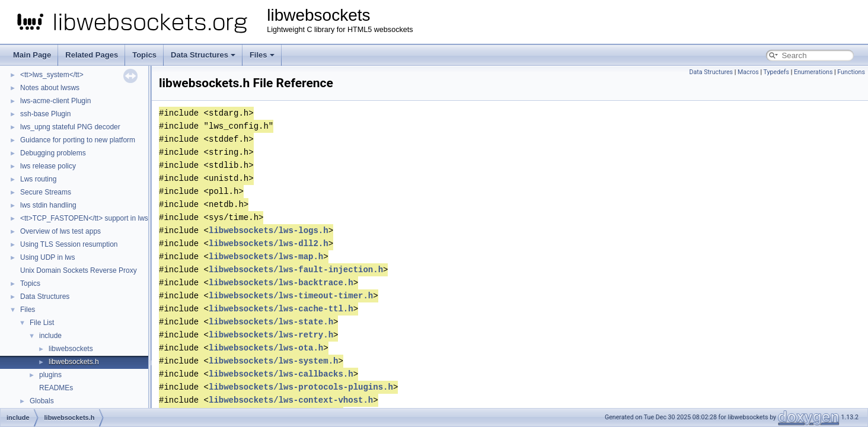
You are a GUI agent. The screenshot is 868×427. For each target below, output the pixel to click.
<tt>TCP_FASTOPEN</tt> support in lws (84, 218)
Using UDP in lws (47, 257)
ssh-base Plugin (45, 114)
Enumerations (813, 72)
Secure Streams (46, 192)
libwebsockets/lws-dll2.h (269, 243)
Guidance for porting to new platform (78, 140)
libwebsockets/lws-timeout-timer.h (291, 296)
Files (262, 55)
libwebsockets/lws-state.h (271, 322)
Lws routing (38, 179)
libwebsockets (71, 349)
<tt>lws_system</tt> (52, 75)
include (50, 336)
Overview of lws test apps (60, 231)
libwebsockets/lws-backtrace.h (281, 283)
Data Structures (203, 55)
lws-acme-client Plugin (55, 101)
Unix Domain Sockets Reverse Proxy (79, 270)
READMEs (56, 388)
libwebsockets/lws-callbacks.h (281, 374)
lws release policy (48, 166)
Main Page (32, 55)
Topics (144, 55)
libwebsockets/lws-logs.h (269, 230)
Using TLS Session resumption (69, 244)
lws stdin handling (48, 205)
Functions (851, 72)
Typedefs (776, 72)
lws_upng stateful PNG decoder (70, 127)
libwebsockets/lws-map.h (266, 256)
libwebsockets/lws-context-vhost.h (291, 400)
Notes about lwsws (50, 88)
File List (42, 323)
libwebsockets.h (74, 362)
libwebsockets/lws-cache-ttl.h (281, 309)
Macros (748, 72)
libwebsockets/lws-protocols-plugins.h (301, 387)
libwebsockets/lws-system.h (273, 361)
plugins (50, 375)
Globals (42, 401)
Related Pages (92, 55)
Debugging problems (53, 153)
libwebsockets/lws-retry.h (271, 335)
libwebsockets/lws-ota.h (266, 348)
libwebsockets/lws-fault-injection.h (296, 270)
